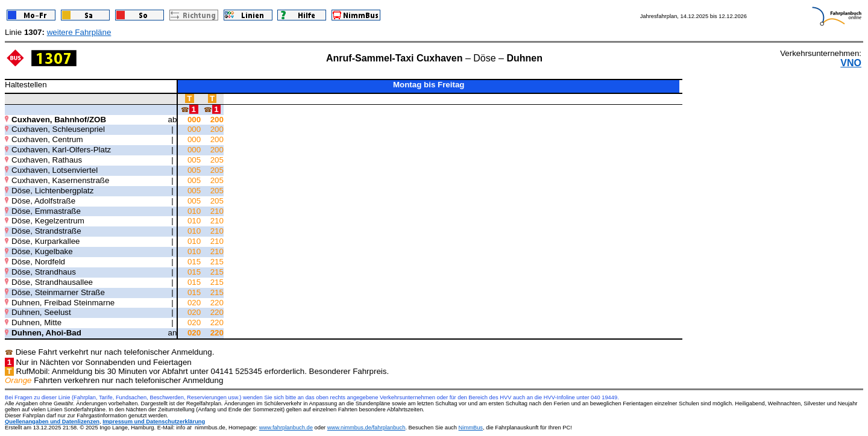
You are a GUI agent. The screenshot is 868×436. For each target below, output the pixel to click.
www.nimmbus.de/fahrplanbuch (366, 428)
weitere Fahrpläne (79, 32)
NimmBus (471, 428)
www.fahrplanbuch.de (286, 428)
